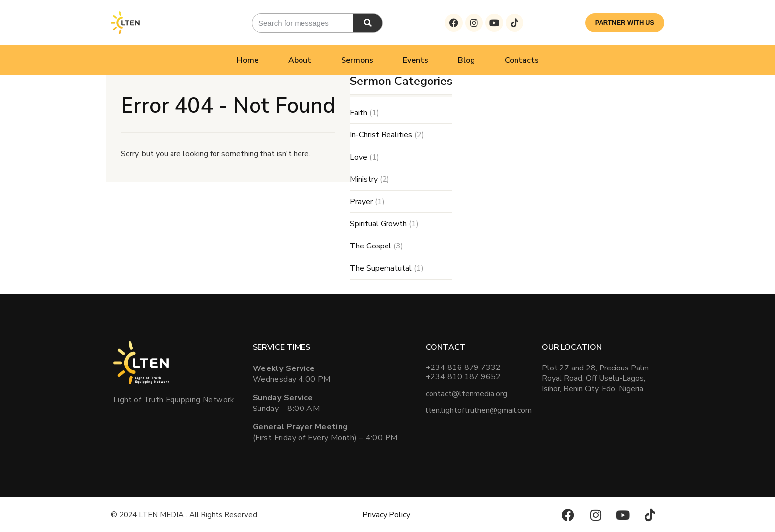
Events (415, 60)
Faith (359, 113)
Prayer (361, 202)
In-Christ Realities (381, 135)
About (300, 60)
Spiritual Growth (378, 224)
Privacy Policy (386, 515)
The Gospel (371, 246)
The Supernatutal (381, 268)
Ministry (364, 179)
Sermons (357, 60)
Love (359, 157)
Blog (466, 60)
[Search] (368, 23)
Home (248, 60)
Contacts (522, 60)
